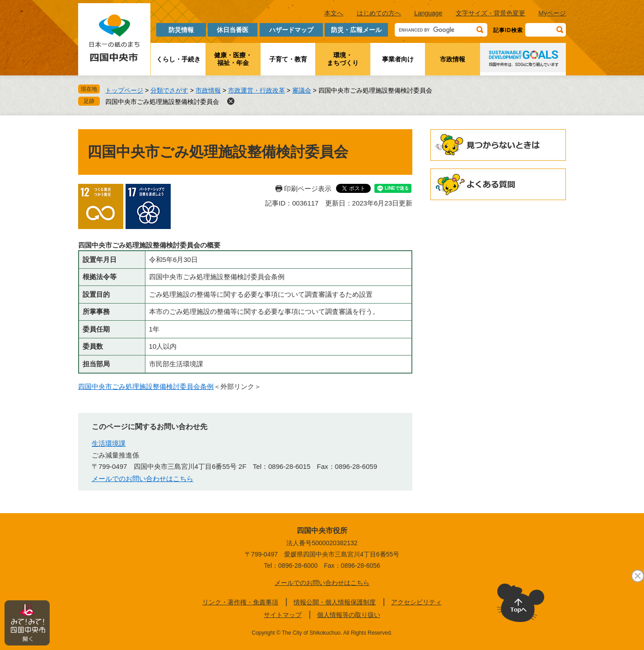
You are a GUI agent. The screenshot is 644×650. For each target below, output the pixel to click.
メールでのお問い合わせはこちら (142, 479)
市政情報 (453, 59)
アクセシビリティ (416, 602)
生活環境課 (109, 443)
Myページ (552, 13)
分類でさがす (169, 90)
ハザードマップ (291, 30)
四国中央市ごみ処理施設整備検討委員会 (162, 102)
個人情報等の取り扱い (349, 615)
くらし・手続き (178, 59)
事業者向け (398, 59)
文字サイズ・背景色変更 (490, 13)
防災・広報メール (356, 30)
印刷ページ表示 (308, 189)
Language (428, 13)
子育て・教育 (288, 59)
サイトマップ (283, 615)
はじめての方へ (379, 13)
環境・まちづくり (343, 59)
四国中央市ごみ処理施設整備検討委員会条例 (146, 386)
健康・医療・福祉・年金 (233, 59)
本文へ (334, 13)
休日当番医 (233, 30)
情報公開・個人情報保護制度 (335, 602)
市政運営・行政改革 (257, 90)
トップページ (124, 90)
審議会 (302, 90)
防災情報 (181, 30)
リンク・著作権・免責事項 (240, 602)
